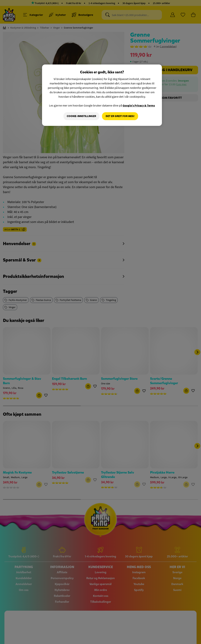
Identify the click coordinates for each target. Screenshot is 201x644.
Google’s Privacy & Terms (139, 105)
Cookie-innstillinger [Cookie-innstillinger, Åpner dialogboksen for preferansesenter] (81, 116)
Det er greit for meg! (120, 116)
